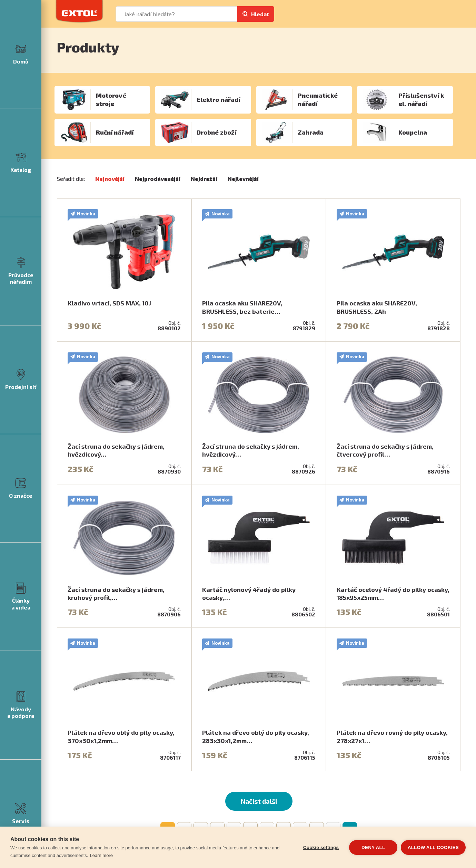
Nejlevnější (243, 179)
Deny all (373, 847)
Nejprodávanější (158, 179)
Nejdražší (204, 179)
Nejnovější (110, 179)
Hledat (260, 14)
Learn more (101, 855)
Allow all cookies (433, 847)
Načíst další (259, 801)
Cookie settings (321, 847)
